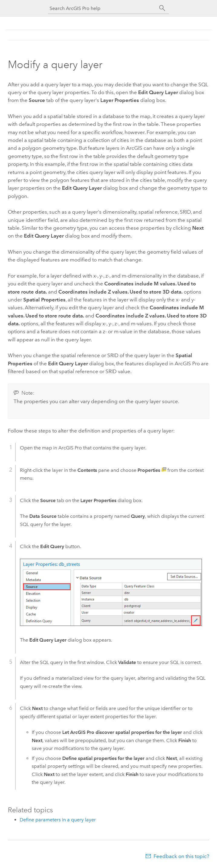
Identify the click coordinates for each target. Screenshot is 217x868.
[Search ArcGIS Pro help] (102, 8)
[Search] (162, 8)
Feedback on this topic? (181, 856)
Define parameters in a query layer (58, 820)
